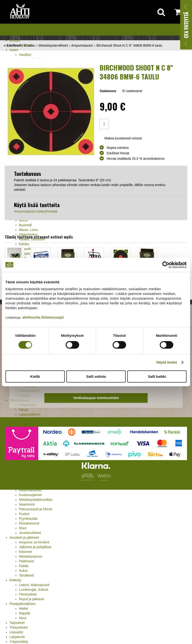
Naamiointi (27, 504)
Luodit (23, 419)
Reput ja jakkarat (31, 599)
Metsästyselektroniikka (36, 500)
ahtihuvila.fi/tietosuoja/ (43, 317)
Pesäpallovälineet (23, 604)
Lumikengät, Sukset (34, 590)
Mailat (23, 608)
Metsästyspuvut (30, 556)
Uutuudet (16, 632)
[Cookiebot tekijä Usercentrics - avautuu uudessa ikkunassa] (166, 265)
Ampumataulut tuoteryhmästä (36, 211)
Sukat (23, 571)
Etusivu (15, 40)
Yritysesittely (19, 642)
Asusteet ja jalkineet (24, 537)
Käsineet (25, 552)
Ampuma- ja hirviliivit (34, 542)
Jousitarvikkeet (30, 533)
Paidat (24, 566)
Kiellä (35, 376)
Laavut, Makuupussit (34, 585)
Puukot (24, 514)
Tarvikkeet (26, 575)
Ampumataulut (82, 45)
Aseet (14, 50)
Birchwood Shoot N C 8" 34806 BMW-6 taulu (129, 45)
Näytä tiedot (167, 362)
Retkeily (15, 580)
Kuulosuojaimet (30, 495)
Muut (23, 528)
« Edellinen (13, 45)
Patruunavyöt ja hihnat (35, 509)
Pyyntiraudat (28, 519)
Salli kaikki (157, 376)
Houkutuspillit (29, 485)
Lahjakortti (17, 637)
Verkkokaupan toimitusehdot (96, 398)
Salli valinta (96, 376)
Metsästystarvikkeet (53, 45)
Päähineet (26, 561)
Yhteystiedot (19, 627)
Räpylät (25, 613)
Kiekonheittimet (30, 490)
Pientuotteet (28, 594)
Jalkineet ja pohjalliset (35, 547)
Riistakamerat (29, 523)
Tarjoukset (17, 623)
